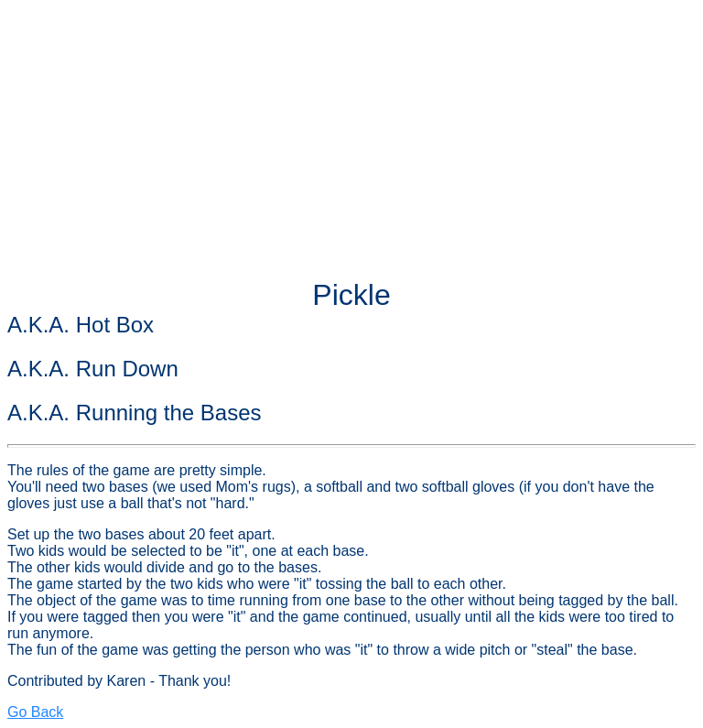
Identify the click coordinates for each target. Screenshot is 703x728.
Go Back (35, 712)
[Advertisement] (351, 136)
